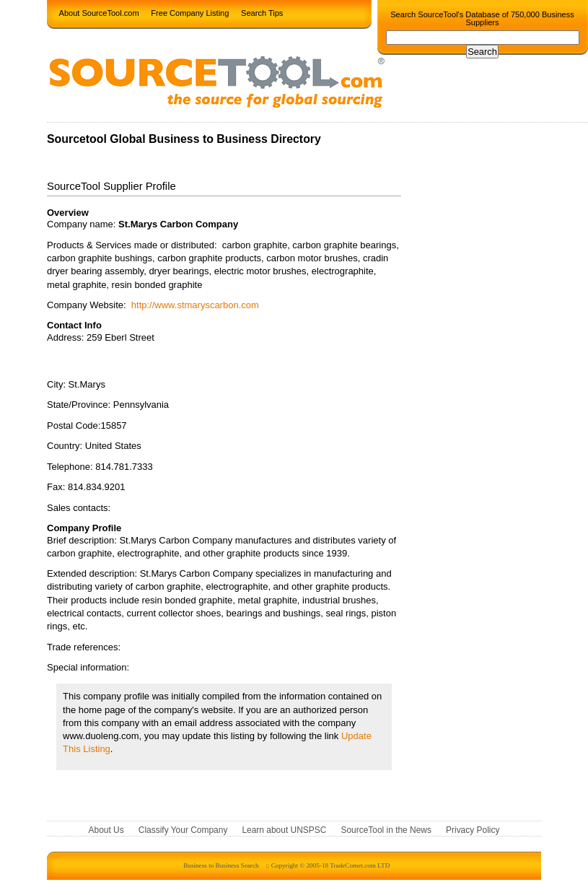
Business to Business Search (221, 865)
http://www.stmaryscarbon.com (195, 305)
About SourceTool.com (99, 12)
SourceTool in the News (386, 831)
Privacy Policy (473, 831)
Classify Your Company (183, 831)
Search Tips (262, 12)
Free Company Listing (190, 12)
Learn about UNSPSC (284, 831)
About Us (106, 831)
